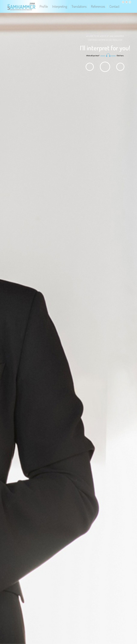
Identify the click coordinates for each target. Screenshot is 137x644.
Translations (79, 6)
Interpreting (60, 6)
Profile (44, 6)
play (90, 67)
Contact (114, 6)
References (98, 6)
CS (123, 2)
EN (130, 2)
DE (127, 2)
